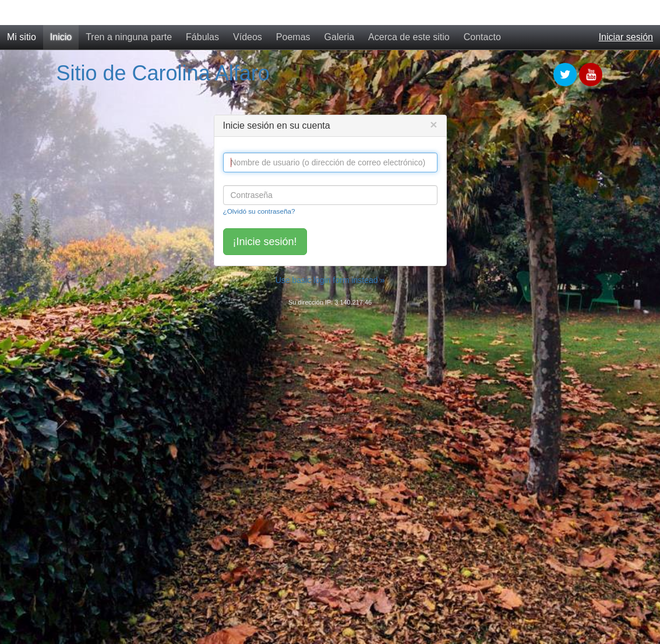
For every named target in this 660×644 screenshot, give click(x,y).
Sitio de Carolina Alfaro (163, 73)
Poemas (293, 37)
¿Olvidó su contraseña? (259, 211)
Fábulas (202, 37)
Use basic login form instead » (330, 280)
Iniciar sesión (626, 37)
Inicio (61, 37)
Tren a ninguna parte (129, 37)
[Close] (433, 124)
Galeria (340, 37)
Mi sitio (22, 37)
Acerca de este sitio (409, 37)
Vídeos (248, 37)
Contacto (482, 37)
